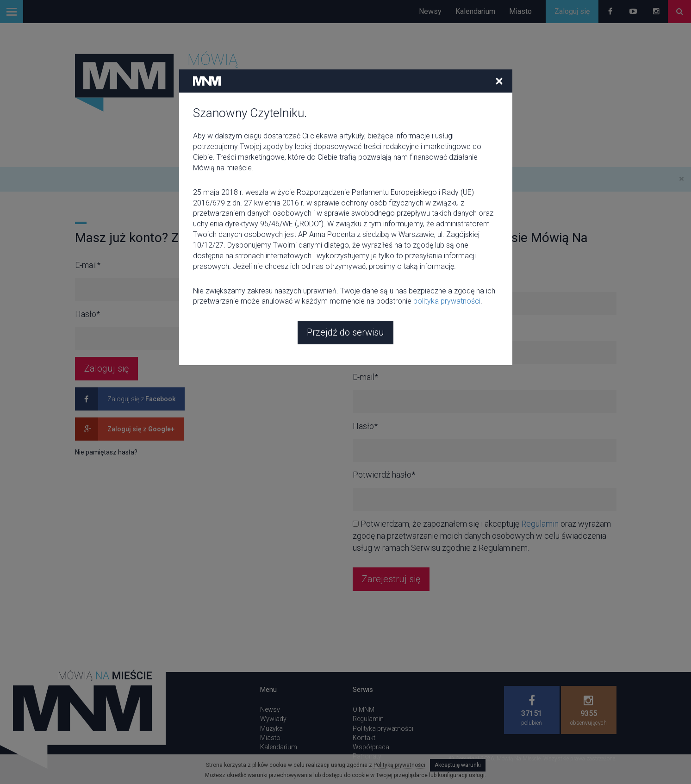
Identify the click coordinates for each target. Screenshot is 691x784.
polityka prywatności (447, 246)
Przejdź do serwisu (345, 278)
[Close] (499, 26)
